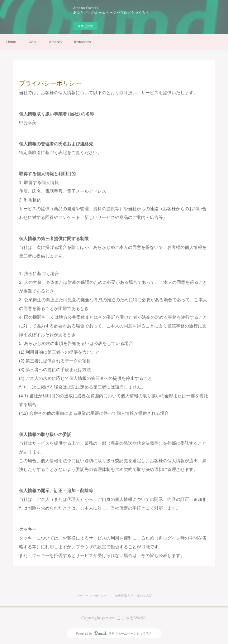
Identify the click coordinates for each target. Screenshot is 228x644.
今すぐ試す (85, 26)
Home (11, 42)
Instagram (82, 42)
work (33, 42)
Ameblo (55, 42)
